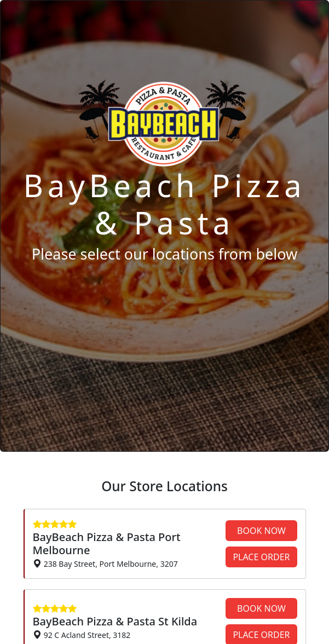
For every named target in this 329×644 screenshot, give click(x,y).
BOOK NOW (261, 531)
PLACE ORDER (261, 557)
